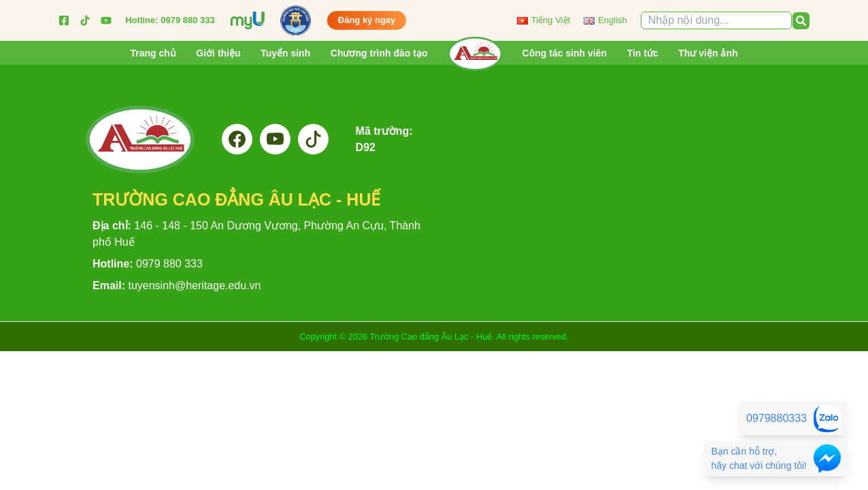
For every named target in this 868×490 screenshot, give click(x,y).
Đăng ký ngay (367, 17)
